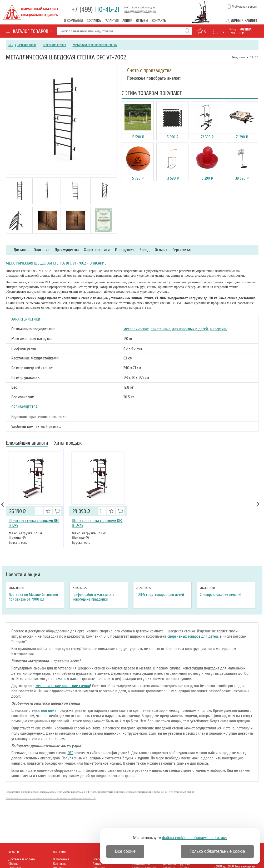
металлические (136, 329)
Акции (127, 21)
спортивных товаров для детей (193, 636)
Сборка (13, 864)
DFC (11, 45)
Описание (42, 250)
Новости (98, 859)
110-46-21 (96, 10)
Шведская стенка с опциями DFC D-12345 (97, 523)
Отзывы (142, 21)
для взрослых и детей (190, 329)
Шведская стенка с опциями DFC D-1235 (34, 523)
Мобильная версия (245, 7)
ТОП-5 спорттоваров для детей (160, 595)
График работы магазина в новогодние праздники (93, 597)
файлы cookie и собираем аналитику (195, 838)
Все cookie (125, 851)
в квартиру (219, 329)
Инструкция (125, 250)
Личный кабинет (244, 21)
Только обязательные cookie (217, 851)
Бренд (145, 250)
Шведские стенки (54, 45)
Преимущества (67, 250)
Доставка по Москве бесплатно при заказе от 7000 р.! (33, 597)
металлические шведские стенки (63, 686)
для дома (49, 710)
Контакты (159, 21)
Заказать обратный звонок (140, 11)
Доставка (94, 21)
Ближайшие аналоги (27, 443)
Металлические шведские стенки (95, 45)
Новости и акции (23, 575)
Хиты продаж (68, 443)
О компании (73, 21)
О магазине (61, 859)
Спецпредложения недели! (220, 595)
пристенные (160, 329)
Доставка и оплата (22, 859)
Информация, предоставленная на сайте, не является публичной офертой (51, 798)
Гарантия (112, 21)
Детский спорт (27, 45)
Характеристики (97, 250)
